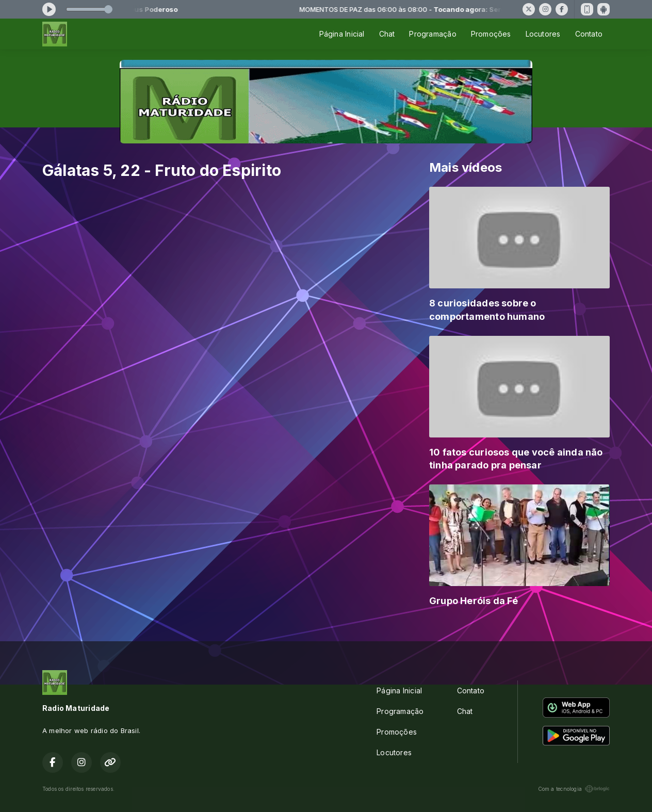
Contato (589, 34)
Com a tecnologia (574, 789)
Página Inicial (342, 34)
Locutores (543, 34)
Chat (387, 34)
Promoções (491, 34)
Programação (433, 34)
